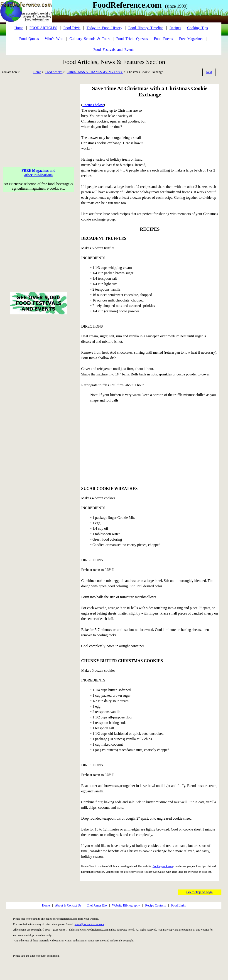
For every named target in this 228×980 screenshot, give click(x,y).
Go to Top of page (200, 892)
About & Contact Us (68, 905)
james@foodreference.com (89, 924)
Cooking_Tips (197, 28)
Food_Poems (164, 39)
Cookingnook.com (163, 866)
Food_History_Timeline (146, 28)
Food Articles (54, 72)
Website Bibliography (126, 905)
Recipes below (93, 105)
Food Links (178, 905)
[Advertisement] (39, 116)
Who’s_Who (54, 39)
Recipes (175, 28)
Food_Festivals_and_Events (114, 50)
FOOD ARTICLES (43, 28)
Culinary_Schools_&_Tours (90, 39)
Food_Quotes (29, 39)
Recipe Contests (156, 905)
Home (37, 72)
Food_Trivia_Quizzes (132, 39)
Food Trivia (72, 28)
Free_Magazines (191, 39)
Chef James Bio (97, 905)
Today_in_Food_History (104, 28)
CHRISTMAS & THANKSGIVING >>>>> (95, 72)
